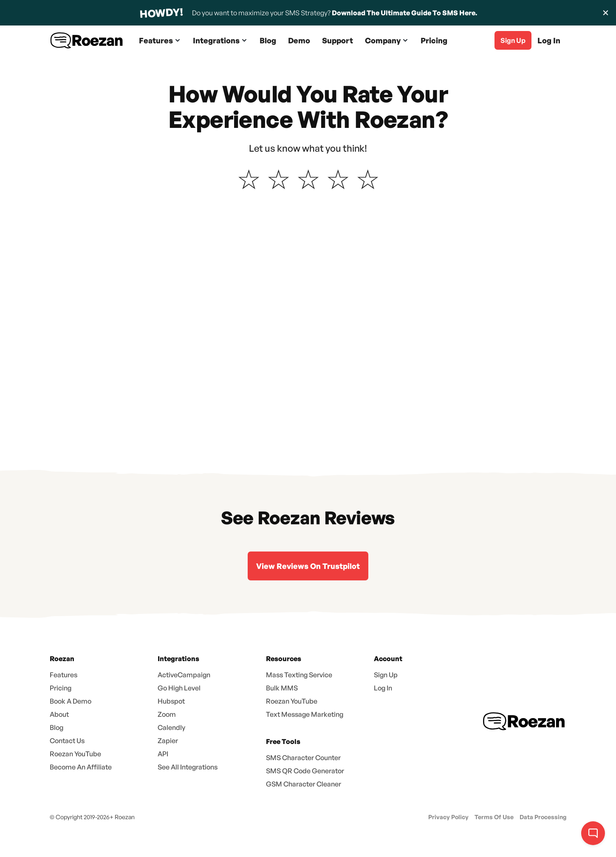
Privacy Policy (448, 817)
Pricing (434, 40)
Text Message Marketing (305, 714)
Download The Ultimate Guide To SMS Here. (404, 13)
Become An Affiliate (81, 767)
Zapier (168, 741)
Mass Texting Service (299, 675)
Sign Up (386, 675)
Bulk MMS (282, 688)
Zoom (167, 714)
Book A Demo (71, 701)
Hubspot (171, 701)
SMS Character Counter (303, 758)
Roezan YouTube (75, 754)
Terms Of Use (494, 817)
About (59, 714)
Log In (549, 40)
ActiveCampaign (184, 675)
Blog (268, 40)
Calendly (171, 727)
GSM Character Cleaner (304, 784)
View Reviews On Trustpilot (308, 566)
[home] (87, 40)
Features (64, 675)
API (163, 754)
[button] (160, 40)
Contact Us (67, 741)
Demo (299, 40)
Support (338, 40)
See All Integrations (188, 767)
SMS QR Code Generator (305, 771)
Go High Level (179, 688)
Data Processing (543, 817)
